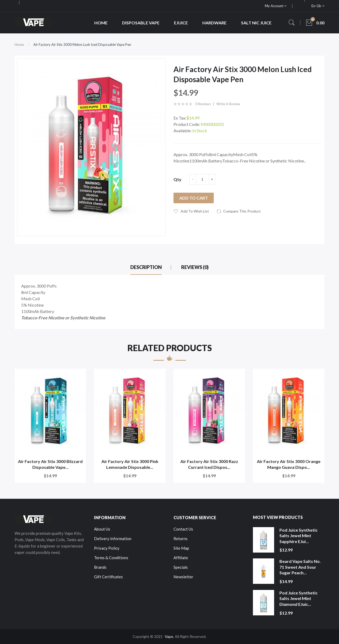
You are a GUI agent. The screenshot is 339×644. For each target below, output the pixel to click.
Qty (177, 179)
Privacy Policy (107, 548)
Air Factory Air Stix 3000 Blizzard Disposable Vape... (50, 464)
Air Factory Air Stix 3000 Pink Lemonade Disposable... (130, 464)
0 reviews (203, 104)
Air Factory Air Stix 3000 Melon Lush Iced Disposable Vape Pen (82, 45)
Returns (180, 539)
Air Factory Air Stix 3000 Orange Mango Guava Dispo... (289, 464)
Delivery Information (113, 539)
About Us (102, 529)
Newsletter (183, 577)
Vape (169, 636)
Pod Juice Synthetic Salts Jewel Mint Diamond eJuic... (298, 598)
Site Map (181, 548)
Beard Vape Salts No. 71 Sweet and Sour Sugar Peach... (300, 567)
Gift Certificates (108, 577)
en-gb (318, 6)
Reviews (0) (195, 267)
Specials (181, 567)
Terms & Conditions (111, 558)
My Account (276, 6)
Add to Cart (194, 198)
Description (146, 267)
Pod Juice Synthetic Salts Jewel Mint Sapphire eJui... (298, 536)
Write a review (228, 104)
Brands (100, 567)
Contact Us (183, 529)
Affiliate (181, 558)
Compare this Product (242, 211)
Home (19, 45)
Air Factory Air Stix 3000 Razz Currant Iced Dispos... (209, 464)
